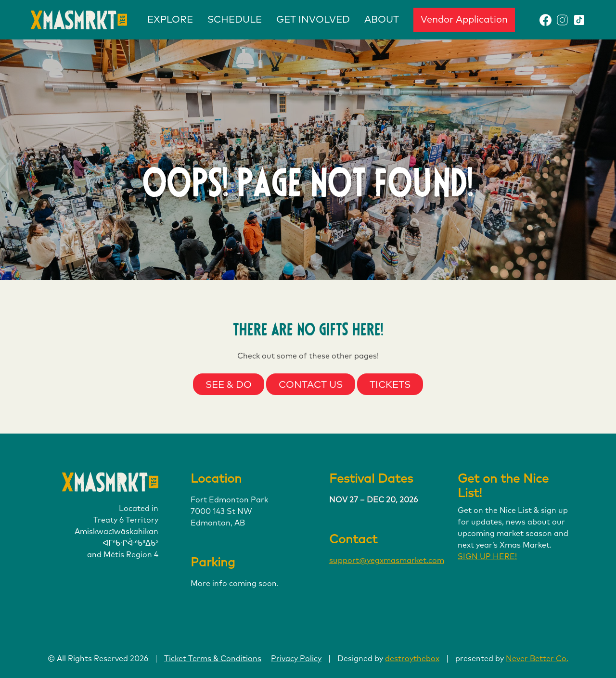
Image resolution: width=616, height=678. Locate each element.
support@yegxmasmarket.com (387, 561)
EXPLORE (170, 20)
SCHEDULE (235, 20)
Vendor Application (464, 20)
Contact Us (311, 385)
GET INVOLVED (313, 20)
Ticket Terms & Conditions (213, 659)
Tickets (390, 385)
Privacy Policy (296, 659)
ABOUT (382, 20)
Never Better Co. (537, 659)
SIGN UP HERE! (487, 557)
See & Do (229, 385)
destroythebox (412, 659)
